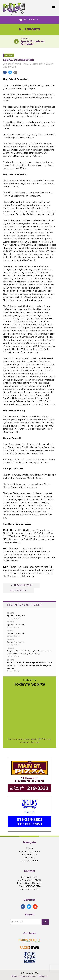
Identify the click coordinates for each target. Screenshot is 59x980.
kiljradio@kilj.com (33, 883)
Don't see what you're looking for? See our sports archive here (29, 741)
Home (30, 848)
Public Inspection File (23, 976)
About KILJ (29, 858)
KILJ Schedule (29, 854)
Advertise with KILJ (29, 861)
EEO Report (41, 976)
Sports (9, 55)
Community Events (30, 851)
